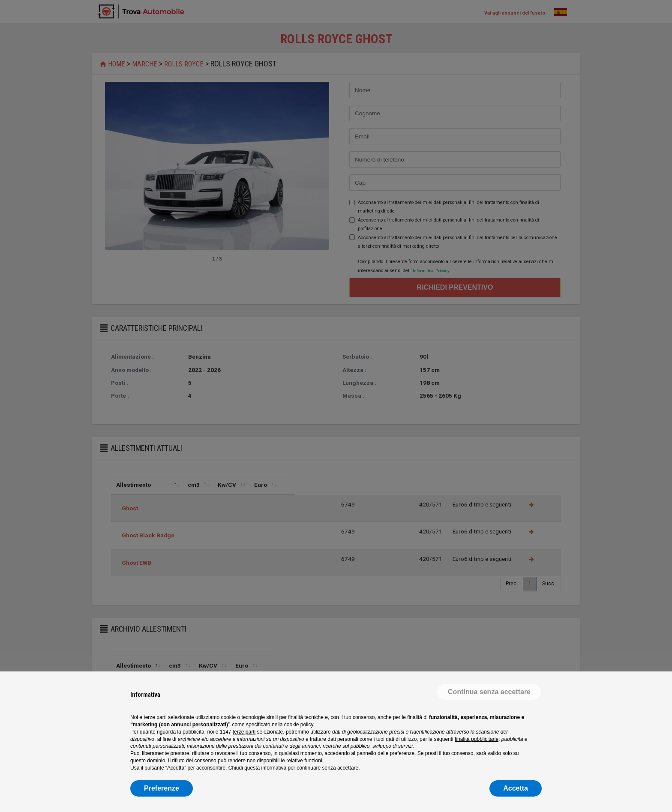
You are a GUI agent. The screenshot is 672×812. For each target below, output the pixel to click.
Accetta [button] (516, 788)
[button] (489, 692)
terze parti (244, 732)
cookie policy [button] (299, 725)
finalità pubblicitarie (477, 739)
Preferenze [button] (162, 788)
